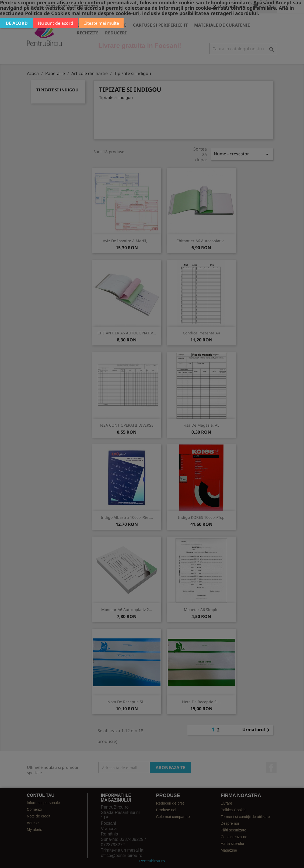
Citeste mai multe (101, 23)
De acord (17, 23)
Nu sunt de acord (56, 23)
